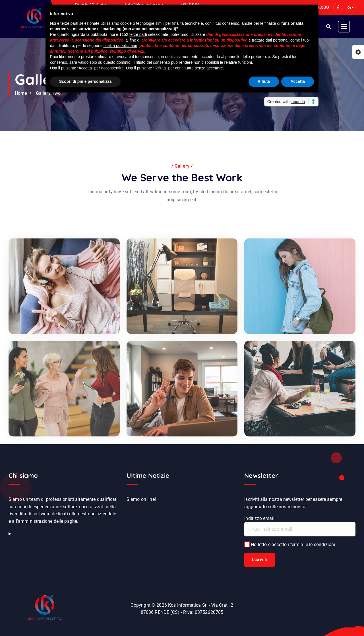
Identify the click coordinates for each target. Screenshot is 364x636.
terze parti (138, 34)
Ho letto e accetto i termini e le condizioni (290, 545)
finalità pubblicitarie (120, 46)
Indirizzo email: (300, 526)
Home (21, 93)
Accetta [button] (298, 81)
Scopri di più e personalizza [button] (85, 81)
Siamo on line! (141, 499)
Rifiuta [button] (264, 81)
